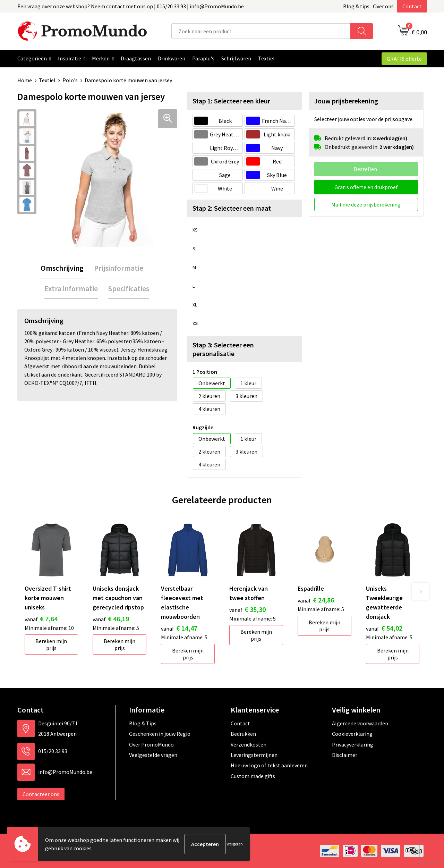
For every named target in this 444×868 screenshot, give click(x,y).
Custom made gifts (253, 776)
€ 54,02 (384, 628)
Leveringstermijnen (254, 755)
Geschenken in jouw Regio (160, 734)
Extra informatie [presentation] (71, 288)
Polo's (70, 80)
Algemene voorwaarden (360, 723)
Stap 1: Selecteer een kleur (231, 101)
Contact (412, 6)
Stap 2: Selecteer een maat (232, 208)
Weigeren (235, 844)
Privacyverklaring (353, 744)
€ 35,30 (247, 609)
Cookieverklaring (352, 734)
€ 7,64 (41, 619)
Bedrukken (243, 734)
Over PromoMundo (151, 744)
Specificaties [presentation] (129, 288)
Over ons (383, 6)
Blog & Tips (143, 723)
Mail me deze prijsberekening (366, 204)
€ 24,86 (316, 600)
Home (25, 80)
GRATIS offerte (404, 59)
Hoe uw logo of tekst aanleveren (269, 765)
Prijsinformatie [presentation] (119, 268)
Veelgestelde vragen (153, 755)
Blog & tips (356, 6)
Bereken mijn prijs (51, 644)
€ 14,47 (179, 628)
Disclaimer (345, 755)
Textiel (47, 80)
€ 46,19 (111, 619)
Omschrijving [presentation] (62, 268)
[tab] (62, 268)
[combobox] (261, 31)
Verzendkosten (249, 744)
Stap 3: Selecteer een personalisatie (223, 349)
